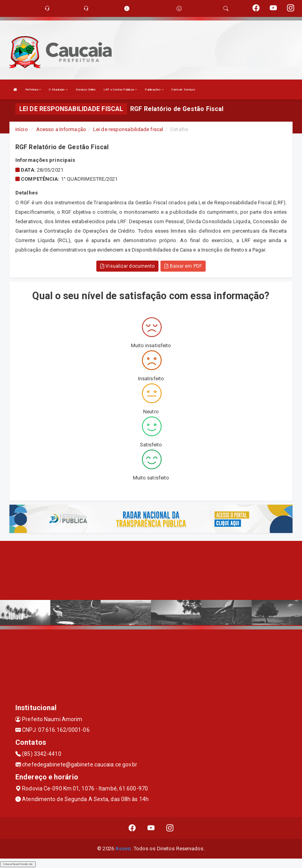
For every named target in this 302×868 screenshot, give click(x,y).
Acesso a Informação (61, 129)
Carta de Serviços (183, 90)
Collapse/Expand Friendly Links (18, 864)
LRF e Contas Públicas (120, 90)
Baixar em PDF (183, 266)
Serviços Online (86, 90)
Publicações (154, 90)
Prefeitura (33, 90)
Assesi (123, 849)
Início (22, 129)
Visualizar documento (127, 266)
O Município (58, 90)
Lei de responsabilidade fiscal (128, 129)
